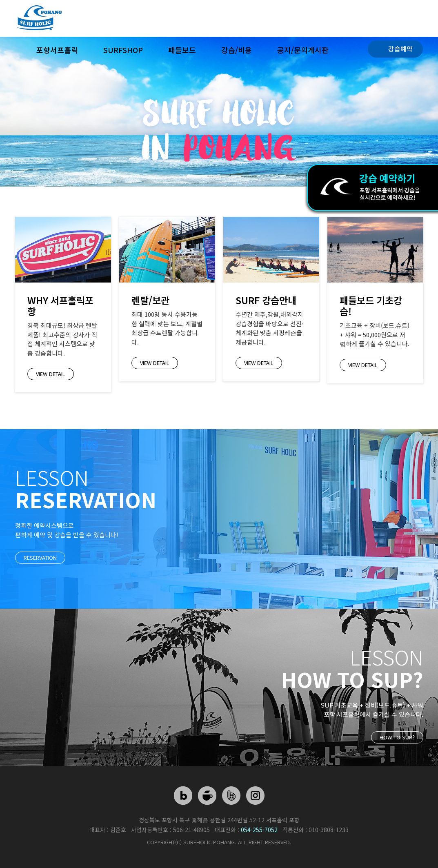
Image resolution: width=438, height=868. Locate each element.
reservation (40, 558)
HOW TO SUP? (397, 737)
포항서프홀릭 (57, 50)
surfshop (123, 50)
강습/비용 (237, 50)
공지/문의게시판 (303, 50)
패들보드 (182, 50)
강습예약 (400, 49)
